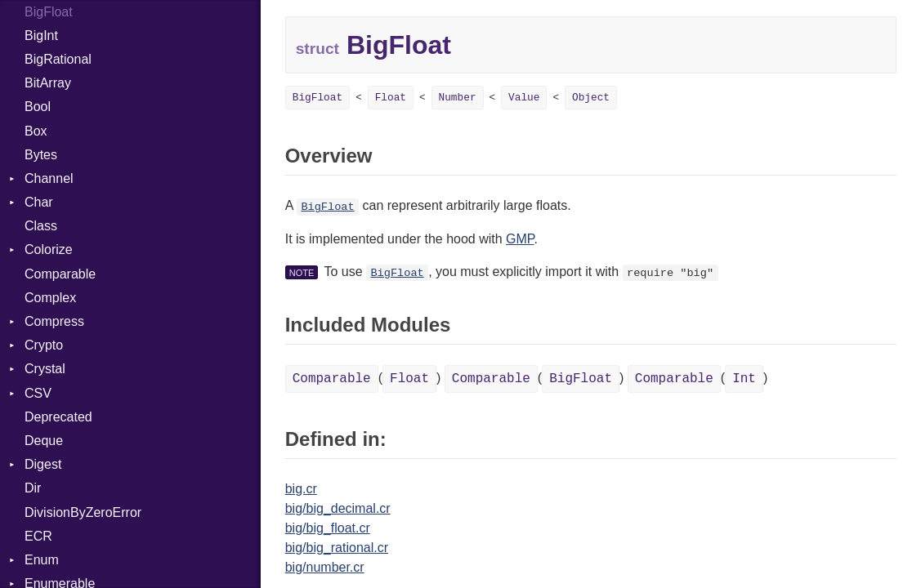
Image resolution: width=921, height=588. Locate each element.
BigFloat (317, 98)
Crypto (44, 345)
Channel (49, 178)
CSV (38, 393)
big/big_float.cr (328, 528)
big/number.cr (325, 567)
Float (391, 98)
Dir (33, 488)
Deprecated (58, 417)
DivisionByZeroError (83, 512)
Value (524, 98)
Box (36, 131)
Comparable (60, 274)
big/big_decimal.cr (338, 508)
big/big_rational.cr (337, 548)
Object (591, 98)
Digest (43, 464)
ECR (38, 536)
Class (41, 226)
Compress (54, 321)
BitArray (48, 83)
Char (39, 202)
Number (458, 98)
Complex (50, 298)
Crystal (45, 369)
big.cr (301, 489)
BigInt (41, 36)
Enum (42, 560)
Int (744, 379)
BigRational (58, 59)
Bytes (41, 155)
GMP (520, 239)
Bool (38, 107)
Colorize (49, 249)
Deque (44, 441)
